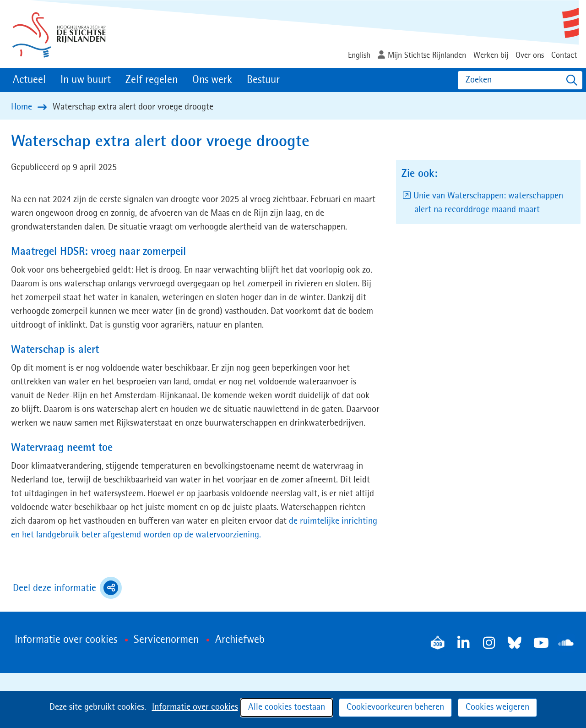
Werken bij (491, 55)
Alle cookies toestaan (287, 707)
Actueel (29, 80)
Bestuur (263, 80)
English (359, 55)
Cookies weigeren (497, 707)
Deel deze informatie (67, 588)
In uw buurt (86, 80)
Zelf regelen (152, 80)
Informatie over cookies (195, 707)
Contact (564, 55)
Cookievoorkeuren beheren (395, 707)
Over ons (530, 55)
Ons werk (212, 80)
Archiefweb (240, 640)
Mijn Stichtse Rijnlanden (427, 55)
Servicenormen (166, 640)
